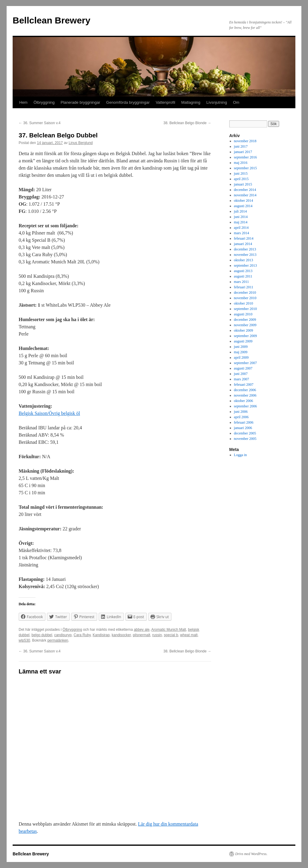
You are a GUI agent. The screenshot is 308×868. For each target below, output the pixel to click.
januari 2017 (243, 152)
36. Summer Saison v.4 (40, 123)
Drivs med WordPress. (251, 854)
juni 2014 (241, 217)
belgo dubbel (42, 635)
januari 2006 (243, 428)
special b (171, 635)
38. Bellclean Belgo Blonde (187, 123)
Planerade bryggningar (81, 102)
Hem (23, 102)
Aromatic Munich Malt (169, 630)
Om (236, 102)
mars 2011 (242, 282)
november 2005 (245, 439)
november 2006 (245, 395)
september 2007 (245, 363)
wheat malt (189, 635)
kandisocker (121, 635)
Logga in (240, 455)
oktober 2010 (244, 303)
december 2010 (245, 293)
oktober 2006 (244, 401)
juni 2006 (241, 412)
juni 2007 (241, 374)
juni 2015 (241, 173)
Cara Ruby (82, 635)
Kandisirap (101, 635)
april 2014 (241, 228)
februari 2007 (244, 385)
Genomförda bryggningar (128, 102)
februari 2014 (244, 238)
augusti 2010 (243, 314)
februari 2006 (244, 422)
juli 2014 (240, 211)
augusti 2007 (243, 368)
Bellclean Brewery (51, 20)
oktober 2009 (244, 330)
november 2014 (245, 195)
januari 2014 (243, 244)
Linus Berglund (81, 143)
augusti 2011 (243, 276)
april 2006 (241, 417)
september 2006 (245, 406)
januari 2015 (243, 184)
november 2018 (245, 141)
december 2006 (245, 390)
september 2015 (245, 168)
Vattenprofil (166, 102)
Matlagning (191, 102)
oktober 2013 (244, 260)
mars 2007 (242, 379)
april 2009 (241, 357)
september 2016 (245, 157)
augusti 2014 (243, 206)
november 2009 (245, 325)
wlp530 (24, 640)
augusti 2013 (243, 271)
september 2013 (245, 265)
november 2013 (245, 255)
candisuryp (63, 635)
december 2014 (245, 190)
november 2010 (245, 298)
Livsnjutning (217, 102)
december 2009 (245, 320)
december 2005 (245, 433)
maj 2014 (241, 222)
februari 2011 (244, 287)
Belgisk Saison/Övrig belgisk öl (49, 413)
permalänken (58, 640)
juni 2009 (241, 347)
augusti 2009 (243, 341)
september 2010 (245, 309)
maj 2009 (241, 352)
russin (157, 635)
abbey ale (142, 630)
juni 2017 (241, 146)
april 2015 (241, 179)
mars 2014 (242, 233)
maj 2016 (241, 163)
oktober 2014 (244, 201)
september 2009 (245, 336)
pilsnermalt (141, 635)
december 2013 (245, 249)
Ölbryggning (44, 102)
